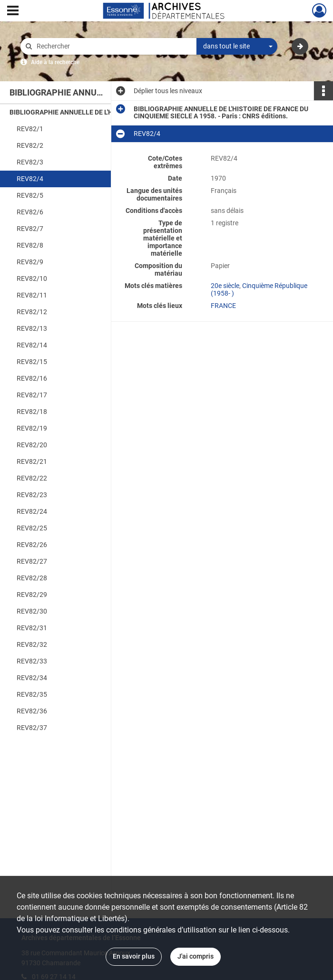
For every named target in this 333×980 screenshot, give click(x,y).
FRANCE (223, 306)
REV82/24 (32, 511)
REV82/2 (30, 145)
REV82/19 (32, 428)
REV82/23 (32, 495)
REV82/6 (30, 212)
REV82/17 (32, 395)
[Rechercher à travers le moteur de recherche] (113, 46)
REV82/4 (30, 179)
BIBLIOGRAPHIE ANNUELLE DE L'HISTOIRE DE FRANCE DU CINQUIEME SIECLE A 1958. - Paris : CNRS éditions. (105, 112)
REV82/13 (32, 328)
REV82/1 (30, 129)
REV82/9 (30, 262)
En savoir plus (134, 956)
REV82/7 (30, 229)
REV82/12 (32, 312)
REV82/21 (32, 461)
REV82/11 (32, 295)
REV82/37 (32, 728)
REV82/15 (32, 362)
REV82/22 (32, 478)
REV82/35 (32, 694)
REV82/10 (32, 279)
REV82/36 (32, 711)
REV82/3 (30, 162)
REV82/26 (32, 545)
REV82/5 (30, 195)
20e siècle (225, 286)
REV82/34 (32, 678)
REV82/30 (32, 611)
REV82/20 (32, 445)
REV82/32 (32, 644)
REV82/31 (32, 628)
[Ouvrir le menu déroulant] (13, 11)
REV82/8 (30, 245)
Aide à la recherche (55, 62)
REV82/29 (32, 595)
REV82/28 (32, 578)
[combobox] (237, 47)
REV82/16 (32, 378)
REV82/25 (32, 528)
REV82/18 (32, 412)
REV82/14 (32, 345)
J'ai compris (196, 956)
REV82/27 (32, 561)
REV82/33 (32, 661)
